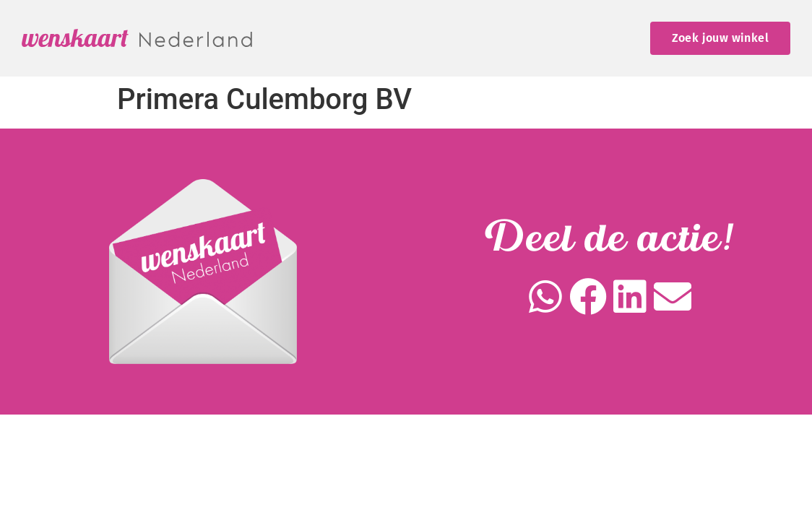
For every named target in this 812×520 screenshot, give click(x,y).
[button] (546, 297)
